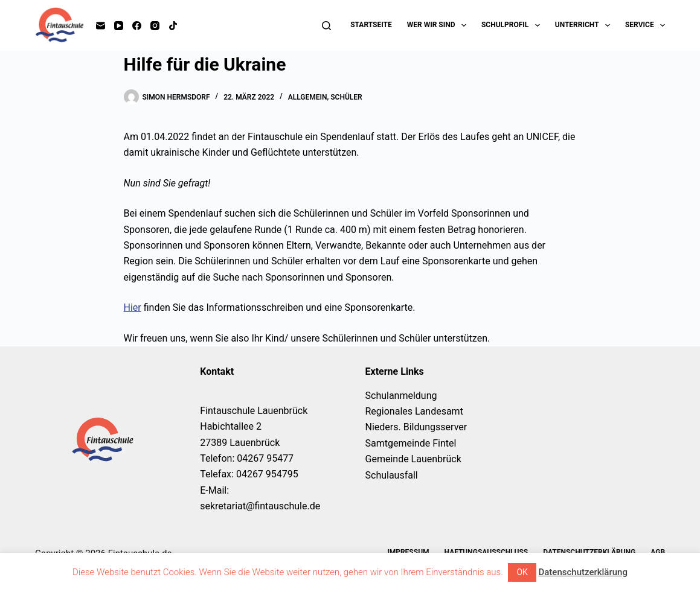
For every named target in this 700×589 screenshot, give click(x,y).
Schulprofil (513, 25)
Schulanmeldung (401, 396)
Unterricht (585, 25)
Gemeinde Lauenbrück (413, 459)
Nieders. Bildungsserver (416, 427)
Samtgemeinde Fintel (411, 443)
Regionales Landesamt (414, 411)
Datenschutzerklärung (583, 572)
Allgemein (308, 97)
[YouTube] (119, 26)
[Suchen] (326, 26)
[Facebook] (137, 26)
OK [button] (522, 572)
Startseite (371, 25)
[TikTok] (173, 26)
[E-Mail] (101, 26)
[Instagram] (155, 26)
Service (645, 25)
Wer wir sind (439, 25)
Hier (133, 307)
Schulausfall (392, 475)
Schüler (346, 97)
